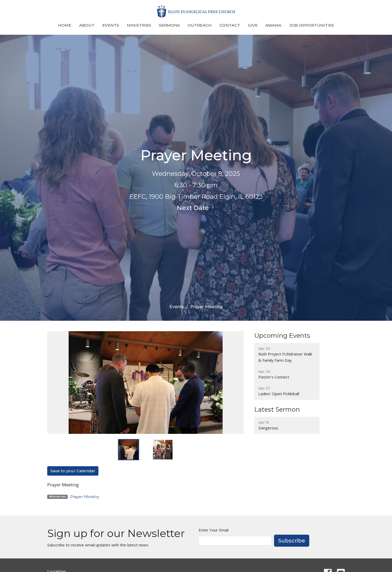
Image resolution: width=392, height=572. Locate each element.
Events (111, 25)
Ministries (139, 25)
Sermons (169, 25)
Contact (230, 25)
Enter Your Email (213, 530)
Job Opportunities (312, 25)
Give (253, 25)
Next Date (196, 208)
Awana (273, 25)
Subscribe (292, 541)
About (87, 25)
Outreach (200, 25)
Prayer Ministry (85, 497)
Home (65, 25)
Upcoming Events (282, 335)
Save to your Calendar (73, 471)
